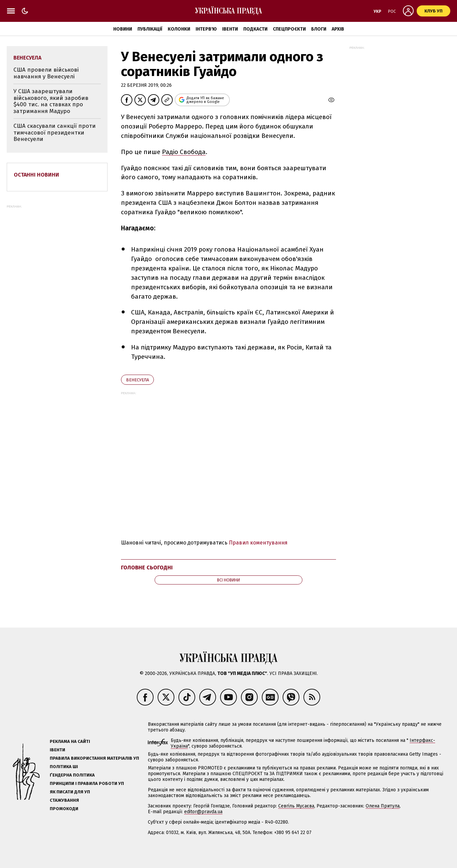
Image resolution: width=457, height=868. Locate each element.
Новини (123, 29)
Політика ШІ (64, 767)
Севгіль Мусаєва (296, 806)
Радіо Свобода (184, 152)
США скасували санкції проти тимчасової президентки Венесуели (55, 133)
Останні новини (36, 175)
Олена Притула (383, 806)
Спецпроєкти (289, 29)
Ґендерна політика (72, 775)
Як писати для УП (70, 792)
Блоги (319, 29)
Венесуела (137, 380)
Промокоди (64, 809)
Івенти (230, 29)
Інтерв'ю (206, 29)
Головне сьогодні (147, 568)
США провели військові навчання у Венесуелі (46, 73)
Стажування (64, 800)
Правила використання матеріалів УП (94, 758)
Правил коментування (258, 543)
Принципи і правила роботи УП (87, 783)
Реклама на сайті (70, 741)
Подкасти (255, 29)
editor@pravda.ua (203, 812)
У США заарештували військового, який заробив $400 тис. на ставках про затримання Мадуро (51, 101)
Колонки (179, 29)
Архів (338, 29)
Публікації (150, 29)
